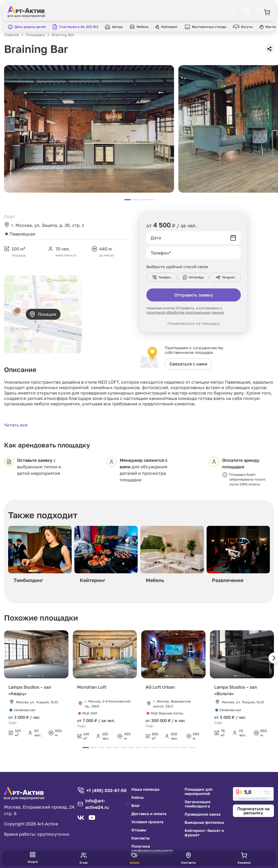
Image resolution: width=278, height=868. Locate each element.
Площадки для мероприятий (198, 791)
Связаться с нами (188, 364)
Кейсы (138, 797)
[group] (40, 556)
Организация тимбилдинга (198, 804)
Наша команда (145, 789)
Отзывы (139, 830)
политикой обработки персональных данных (185, 312)
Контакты (140, 838)
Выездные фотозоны (204, 822)
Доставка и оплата (149, 814)
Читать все (16, 425)
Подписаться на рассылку (253, 811)
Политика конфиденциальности (152, 848)
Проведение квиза (203, 814)
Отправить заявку (194, 295)
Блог (136, 806)
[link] (253, 794)
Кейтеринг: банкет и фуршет (204, 833)
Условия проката (147, 822)
